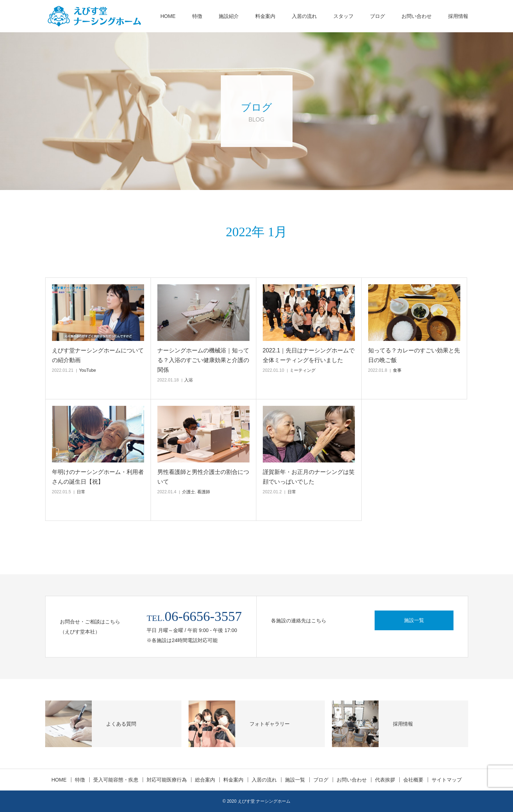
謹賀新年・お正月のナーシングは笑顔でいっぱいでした (309, 477)
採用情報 (458, 16)
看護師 (204, 492)
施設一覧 (414, 620)
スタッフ (343, 16)
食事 (397, 370)
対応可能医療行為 (167, 780)
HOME (168, 16)
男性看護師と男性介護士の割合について (203, 477)
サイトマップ (447, 780)
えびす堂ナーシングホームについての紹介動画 (98, 355)
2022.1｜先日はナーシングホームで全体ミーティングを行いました (309, 355)
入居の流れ (304, 16)
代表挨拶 (385, 780)
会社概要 (413, 780)
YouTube (87, 370)
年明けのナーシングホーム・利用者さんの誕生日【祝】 (98, 477)
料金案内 (265, 16)
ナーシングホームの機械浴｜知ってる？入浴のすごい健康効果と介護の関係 (203, 360)
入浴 (189, 380)
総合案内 (205, 780)
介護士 (189, 492)
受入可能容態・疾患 (116, 780)
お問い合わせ (417, 16)
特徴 (197, 16)
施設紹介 (229, 16)
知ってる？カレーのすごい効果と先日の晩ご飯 (414, 355)
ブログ (377, 16)
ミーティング (303, 370)
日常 (81, 492)
